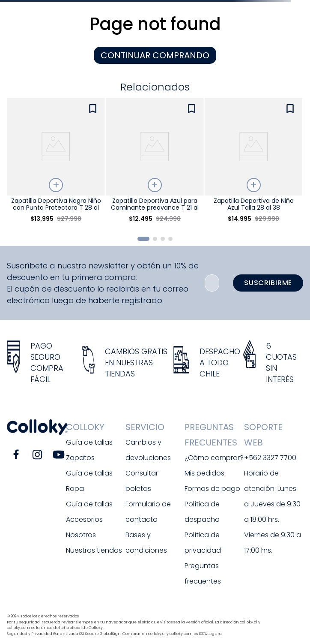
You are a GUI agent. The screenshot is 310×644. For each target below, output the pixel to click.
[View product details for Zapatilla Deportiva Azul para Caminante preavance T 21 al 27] (155, 164)
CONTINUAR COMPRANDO (155, 55)
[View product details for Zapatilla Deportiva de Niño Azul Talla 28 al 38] (253, 164)
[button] (143, 239)
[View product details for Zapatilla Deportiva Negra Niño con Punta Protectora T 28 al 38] (56, 164)
